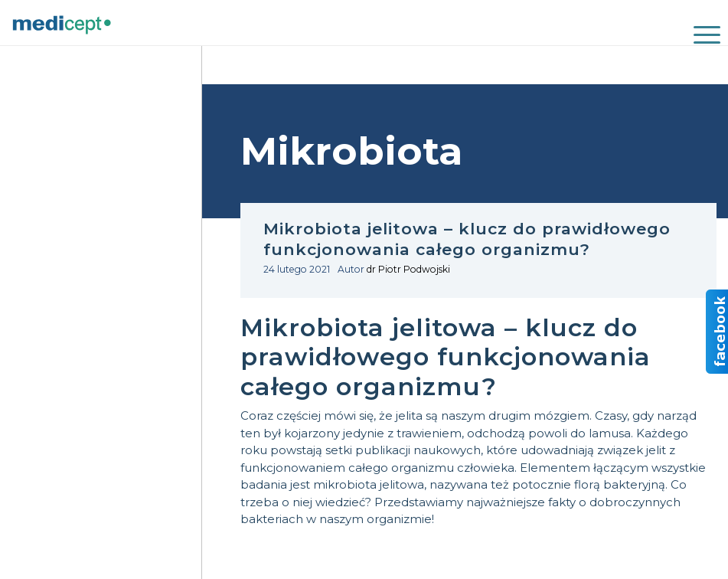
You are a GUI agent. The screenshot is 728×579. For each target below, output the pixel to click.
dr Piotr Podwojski (408, 269)
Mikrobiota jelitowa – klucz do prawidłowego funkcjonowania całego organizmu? (467, 239)
